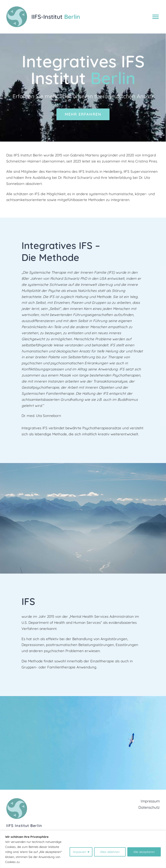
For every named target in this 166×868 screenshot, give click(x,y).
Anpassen (80, 852)
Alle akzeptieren (144, 852)
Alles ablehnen (110, 852)
